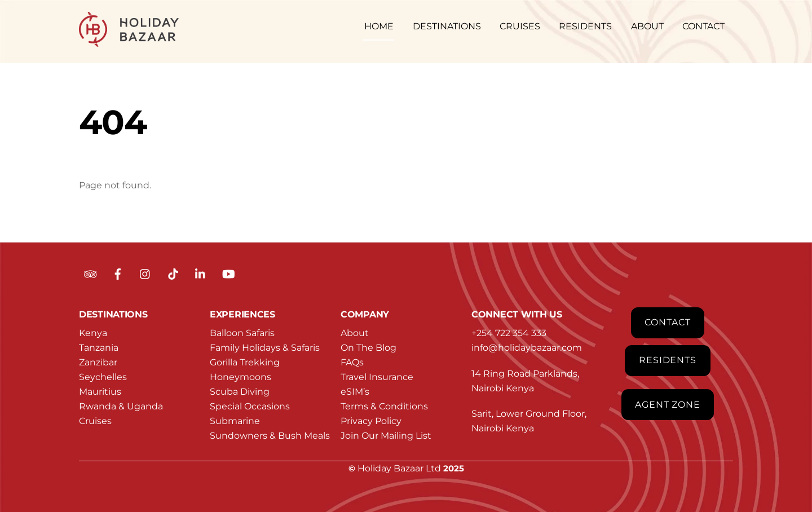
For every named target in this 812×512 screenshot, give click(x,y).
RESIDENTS (585, 26)
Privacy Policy (371, 421)
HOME (379, 26)
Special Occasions (250, 406)
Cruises (95, 421)
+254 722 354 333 (509, 333)
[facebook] (118, 273)
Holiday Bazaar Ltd (399, 468)
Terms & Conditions (384, 406)
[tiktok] (173, 273)
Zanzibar (98, 362)
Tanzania (99, 348)
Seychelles (103, 377)
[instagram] (145, 273)
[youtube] (228, 273)
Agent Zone (668, 405)
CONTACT (703, 26)
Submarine (235, 421)
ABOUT (647, 26)
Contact (668, 322)
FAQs (352, 362)
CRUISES (520, 26)
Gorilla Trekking (245, 362)
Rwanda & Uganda (121, 406)
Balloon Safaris (242, 333)
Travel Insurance (377, 377)
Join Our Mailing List (386, 436)
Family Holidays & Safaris (265, 348)
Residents (668, 360)
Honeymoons (240, 377)
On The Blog (369, 348)
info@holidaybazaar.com (527, 348)
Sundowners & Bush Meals (270, 436)
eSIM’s (355, 392)
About (355, 333)
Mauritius (100, 392)
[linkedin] (201, 273)
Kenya (93, 333)
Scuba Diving (240, 392)
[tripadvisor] (90, 273)
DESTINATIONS (447, 26)
